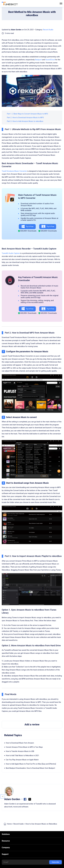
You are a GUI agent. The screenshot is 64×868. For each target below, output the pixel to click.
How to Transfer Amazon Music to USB (20, 751)
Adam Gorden (16, 30)
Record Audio (48, 30)
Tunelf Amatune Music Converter (14, 171)
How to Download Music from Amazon (20, 743)
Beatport (38, 60)
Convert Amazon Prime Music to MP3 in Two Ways (24, 747)
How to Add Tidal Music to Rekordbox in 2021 (22, 755)
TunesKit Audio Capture (11, 253)
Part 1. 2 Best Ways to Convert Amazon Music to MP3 (27, 114)
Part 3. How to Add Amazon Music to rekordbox (25, 121)
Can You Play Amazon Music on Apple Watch (22, 760)
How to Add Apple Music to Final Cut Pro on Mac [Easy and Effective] (31, 764)
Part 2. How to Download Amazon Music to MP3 (25, 118)
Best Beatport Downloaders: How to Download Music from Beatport (30, 768)
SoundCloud (50, 60)
